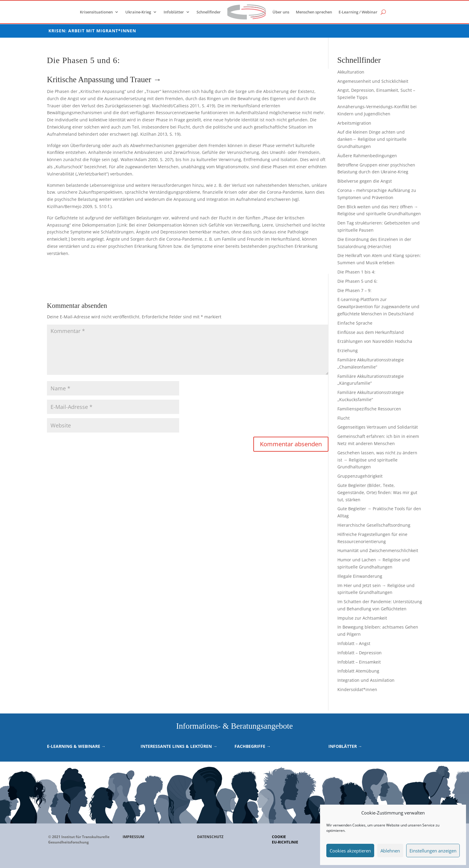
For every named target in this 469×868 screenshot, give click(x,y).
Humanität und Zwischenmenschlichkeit (378, 550)
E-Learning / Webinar (358, 12)
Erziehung (348, 350)
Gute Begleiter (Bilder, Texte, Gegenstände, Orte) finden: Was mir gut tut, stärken (377, 492)
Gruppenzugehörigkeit (360, 476)
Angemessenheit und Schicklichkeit (373, 81)
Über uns (281, 12)
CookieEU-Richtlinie (285, 839)
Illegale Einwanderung (360, 576)
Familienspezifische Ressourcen (369, 409)
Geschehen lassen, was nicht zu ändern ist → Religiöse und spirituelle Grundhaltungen (377, 460)
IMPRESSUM (133, 837)
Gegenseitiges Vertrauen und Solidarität (378, 427)
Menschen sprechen (314, 12)
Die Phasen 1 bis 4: (356, 272)
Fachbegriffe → (253, 746)
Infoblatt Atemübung (358, 671)
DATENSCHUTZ (210, 837)
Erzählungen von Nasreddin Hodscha (375, 341)
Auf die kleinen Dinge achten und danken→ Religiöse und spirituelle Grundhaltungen (372, 139)
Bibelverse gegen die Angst (365, 181)
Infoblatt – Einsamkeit (359, 662)
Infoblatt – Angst (354, 643)
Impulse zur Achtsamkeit (362, 618)
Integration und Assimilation (366, 680)
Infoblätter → (345, 746)
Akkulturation (351, 72)
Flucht (344, 418)
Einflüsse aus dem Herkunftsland (371, 332)
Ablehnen (390, 851)
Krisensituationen (96, 12)
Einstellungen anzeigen (433, 851)
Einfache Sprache (355, 323)
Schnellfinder (209, 12)
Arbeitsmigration (354, 123)
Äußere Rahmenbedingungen (367, 156)
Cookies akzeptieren (350, 851)
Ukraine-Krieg (138, 12)
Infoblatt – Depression (360, 653)
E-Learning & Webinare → (76, 746)
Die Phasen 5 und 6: (357, 281)
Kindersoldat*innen (357, 689)
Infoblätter (174, 12)
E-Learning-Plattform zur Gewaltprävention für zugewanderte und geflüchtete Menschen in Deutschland (378, 307)
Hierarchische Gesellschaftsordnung (374, 525)
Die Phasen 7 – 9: (354, 290)
